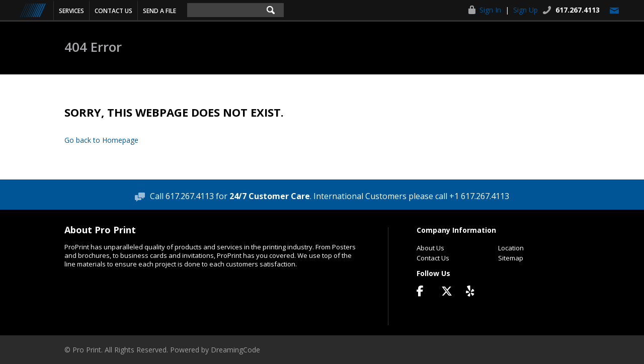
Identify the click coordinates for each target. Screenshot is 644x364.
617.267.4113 (578, 10)
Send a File (159, 11)
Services (71, 11)
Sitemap (511, 258)
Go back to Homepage (101, 140)
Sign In (490, 10)
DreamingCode (235, 350)
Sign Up (526, 10)
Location (511, 248)
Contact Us (113, 11)
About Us (430, 248)
